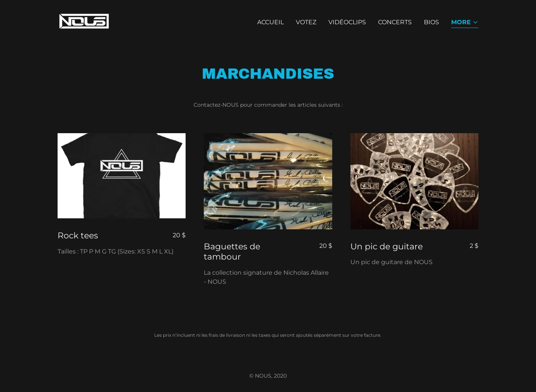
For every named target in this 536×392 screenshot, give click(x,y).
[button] (465, 23)
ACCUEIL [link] (270, 22)
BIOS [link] (431, 22)
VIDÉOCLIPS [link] (347, 22)
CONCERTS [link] (395, 22)
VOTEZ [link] (306, 22)
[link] (84, 21)
